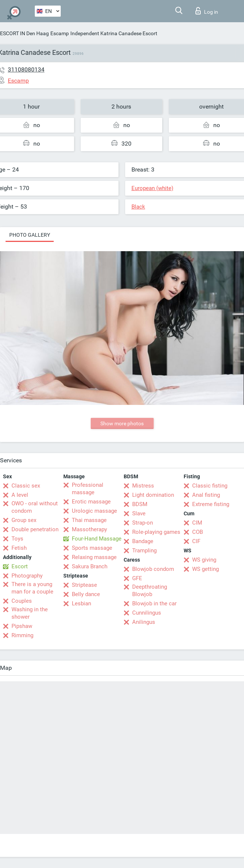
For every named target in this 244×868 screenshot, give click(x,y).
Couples (22, 601)
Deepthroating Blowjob (150, 591)
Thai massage (89, 520)
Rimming (22, 635)
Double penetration (35, 529)
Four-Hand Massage (97, 539)
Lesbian (81, 603)
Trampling (144, 551)
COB (198, 532)
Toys (17, 539)
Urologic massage (94, 511)
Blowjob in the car (154, 603)
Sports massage (92, 548)
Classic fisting (210, 486)
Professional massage (88, 489)
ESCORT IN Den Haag (24, 33)
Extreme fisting (211, 504)
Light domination (153, 495)
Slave (139, 513)
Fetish (19, 548)
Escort (20, 566)
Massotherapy (89, 529)
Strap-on (143, 523)
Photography (27, 576)
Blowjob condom (153, 569)
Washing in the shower (30, 613)
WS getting (205, 569)
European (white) (152, 188)
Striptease (84, 585)
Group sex (24, 520)
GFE (137, 578)
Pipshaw (22, 626)
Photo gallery (30, 235)
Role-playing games (156, 532)
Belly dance (86, 594)
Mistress (143, 486)
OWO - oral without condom (35, 507)
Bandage (143, 541)
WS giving (204, 560)
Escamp (60, 33)
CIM (197, 523)
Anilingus (144, 622)
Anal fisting (206, 495)
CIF (196, 541)
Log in (207, 11)
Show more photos (122, 423)
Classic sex (26, 486)
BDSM (140, 504)
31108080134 (26, 69)
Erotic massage (91, 502)
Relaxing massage (94, 557)
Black (138, 207)
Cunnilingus (147, 613)
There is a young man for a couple (32, 588)
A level (20, 495)
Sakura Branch (90, 566)
